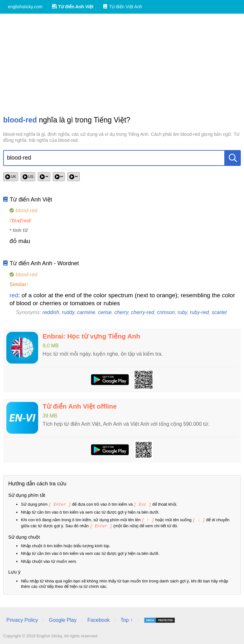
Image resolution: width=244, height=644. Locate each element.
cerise (105, 312)
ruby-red (200, 312)
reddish (51, 312)
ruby (182, 312)
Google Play (63, 619)
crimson (166, 312)
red (14, 295)
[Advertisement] (122, 64)
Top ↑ (126, 619)
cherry (121, 312)
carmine (86, 312)
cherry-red (142, 312)
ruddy (68, 312)
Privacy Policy (22, 619)
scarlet (219, 312)
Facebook (98, 619)
